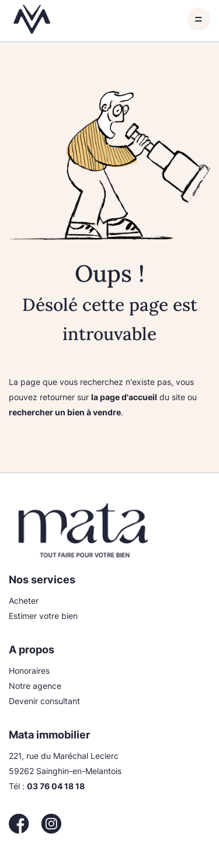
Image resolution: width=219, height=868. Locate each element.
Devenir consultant (44, 701)
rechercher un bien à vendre (65, 412)
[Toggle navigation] (199, 19)
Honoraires (29, 671)
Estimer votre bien (43, 616)
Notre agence (35, 686)
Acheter (24, 601)
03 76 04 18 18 (56, 786)
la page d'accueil (124, 397)
